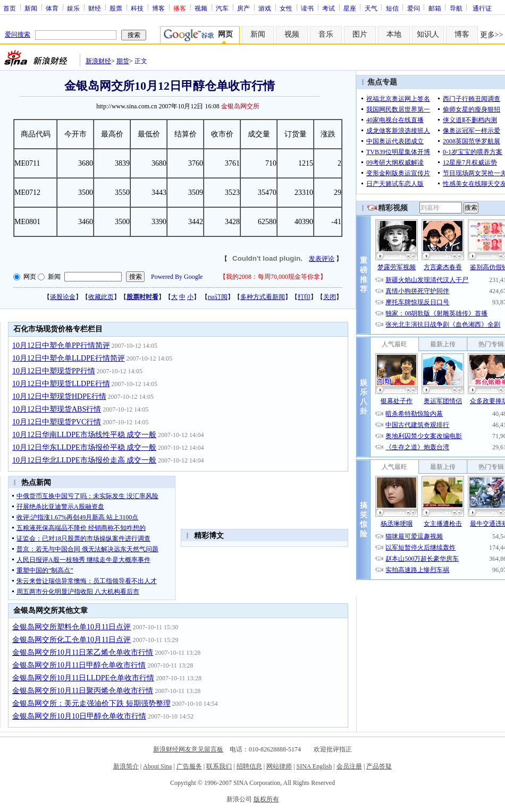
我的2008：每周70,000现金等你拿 (273, 277)
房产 (243, 8)
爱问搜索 (18, 35)
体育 (52, 8)
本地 (394, 34)
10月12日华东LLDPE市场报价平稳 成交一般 (84, 447)
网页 (30, 277)
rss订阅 (218, 297)
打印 (304, 297)
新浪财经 (98, 61)
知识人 (428, 34)
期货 (123, 61)
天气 (371, 8)
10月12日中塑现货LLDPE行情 (61, 384)
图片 (360, 34)
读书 (307, 8)
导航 (456, 8)
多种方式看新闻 (263, 297)
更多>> (492, 35)
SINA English (314, 766)
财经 (95, 8)
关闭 (330, 297)
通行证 (482, 8)
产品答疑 (379, 766)
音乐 (326, 34)
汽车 (222, 8)
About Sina (157, 766)
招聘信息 (249, 766)
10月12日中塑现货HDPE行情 (59, 396)
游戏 (265, 8)
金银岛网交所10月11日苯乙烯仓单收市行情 (83, 652)
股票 (116, 8)
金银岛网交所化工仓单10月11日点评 (71, 640)
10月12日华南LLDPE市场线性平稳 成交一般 (84, 435)
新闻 (31, 8)
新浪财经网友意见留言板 (188, 749)
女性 (286, 8)
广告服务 (189, 766)
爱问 (414, 8)
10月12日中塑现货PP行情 (54, 371)
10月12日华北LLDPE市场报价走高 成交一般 (84, 460)
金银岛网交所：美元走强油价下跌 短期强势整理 (91, 703)
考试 (329, 8)
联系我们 (219, 766)
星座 (350, 8)
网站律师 (279, 766)
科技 (137, 8)
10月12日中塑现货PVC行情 (57, 422)
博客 (158, 8)
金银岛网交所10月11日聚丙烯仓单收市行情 (83, 691)
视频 (201, 8)
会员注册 (349, 766)
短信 (392, 8)
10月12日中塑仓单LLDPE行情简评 (69, 358)
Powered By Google (177, 277)
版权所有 (266, 799)
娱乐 (73, 8)
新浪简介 (126, 766)
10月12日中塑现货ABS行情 (57, 409)
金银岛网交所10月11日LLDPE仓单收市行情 (83, 678)
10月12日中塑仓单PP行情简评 (61, 345)
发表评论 (322, 259)
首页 (10, 8)
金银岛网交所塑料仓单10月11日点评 (71, 627)
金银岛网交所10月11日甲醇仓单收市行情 (79, 665)
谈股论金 (63, 297)
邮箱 (435, 8)
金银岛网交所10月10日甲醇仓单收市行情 (79, 716)
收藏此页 (101, 297)
